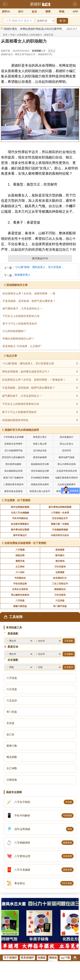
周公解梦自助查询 (20, 595)
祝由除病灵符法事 (40, 464)
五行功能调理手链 (13, 451)
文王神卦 (20, 567)
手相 (46, 4)
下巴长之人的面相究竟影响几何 (21, 404)
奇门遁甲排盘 (60, 606)
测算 (48, 11)
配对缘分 (60, 555)
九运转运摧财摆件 (67, 484)
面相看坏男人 (23, 275)
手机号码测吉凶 (20, 518)
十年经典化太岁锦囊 (13, 437)
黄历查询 (60, 561)
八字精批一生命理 (60, 513)
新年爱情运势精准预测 (60, 507)
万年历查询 (60, 567)
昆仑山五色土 (67, 444)
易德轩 (36, 4)
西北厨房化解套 (13, 464)
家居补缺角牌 (40, 457)
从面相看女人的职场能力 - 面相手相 (35, 35)
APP (75, 11)
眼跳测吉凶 (60, 589)
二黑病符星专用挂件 (13, 484)
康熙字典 (20, 561)
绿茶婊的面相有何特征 (15, 420)
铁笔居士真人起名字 (40, 491)
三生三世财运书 (60, 584)
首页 (5, 35)
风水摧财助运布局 (13, 471)
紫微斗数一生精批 (60, 524)
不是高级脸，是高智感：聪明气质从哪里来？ (29, 388)
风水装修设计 (67, 437)
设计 (21, 11)
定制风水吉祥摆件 (13, 444)
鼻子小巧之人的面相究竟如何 (19, 412)
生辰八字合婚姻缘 (20, 513)
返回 (5, 4)
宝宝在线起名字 (60, 518)
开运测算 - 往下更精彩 (17, 500)
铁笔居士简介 (40, 437)
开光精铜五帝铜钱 (40, 478)
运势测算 (60, 572)
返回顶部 (75, 959)
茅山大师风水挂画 (67, 464)
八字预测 (20, 550)
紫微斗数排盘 (20, 606)
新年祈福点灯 (20, 535)
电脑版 (42, 958)
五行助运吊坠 (40, 451)
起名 (34, 11)
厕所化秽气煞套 (67, 457)
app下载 (65, 958)
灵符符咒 (67, 451)
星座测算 (60, 550)
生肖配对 (69, 667)
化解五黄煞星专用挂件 (67, 478)
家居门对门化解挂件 (13, 478)
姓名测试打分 (60, 578)
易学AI (6, 11)
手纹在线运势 (20, 584)
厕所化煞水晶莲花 (13, 491)
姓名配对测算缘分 (20, 524)
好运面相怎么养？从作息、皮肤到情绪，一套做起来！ (34, 380)
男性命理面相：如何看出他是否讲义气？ (26, 372)
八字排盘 (20, 601)
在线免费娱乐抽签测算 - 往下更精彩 (25, 543)
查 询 (62, 21)
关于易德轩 (10, 958)
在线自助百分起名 (60, 535)
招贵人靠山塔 (40, 444)
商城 (62, 11)
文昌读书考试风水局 (67, 471)
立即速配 (69, 641)
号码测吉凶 (20, 578)
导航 (75, 4)
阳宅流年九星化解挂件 (13, 457)
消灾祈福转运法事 (40, 471)
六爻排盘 (60, 601)
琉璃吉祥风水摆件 (40, 484)
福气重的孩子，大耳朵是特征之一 (22, 396)
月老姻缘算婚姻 (60, 530)
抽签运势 (20, 555)
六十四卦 (20, 572)
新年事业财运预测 (20, 530)
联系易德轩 (27, 958)
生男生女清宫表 (20, 589)
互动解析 (69, 654)
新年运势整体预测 (20, 507)
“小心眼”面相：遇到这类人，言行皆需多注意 (40, 267)
